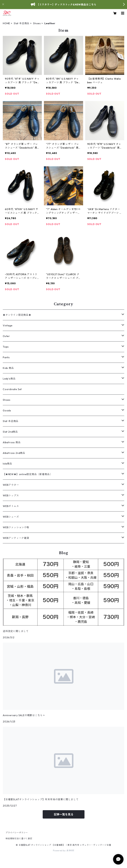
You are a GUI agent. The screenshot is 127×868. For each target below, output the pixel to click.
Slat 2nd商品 (10, 432)
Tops (6, 347)
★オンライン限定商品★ (17, 315)
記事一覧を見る (64, 814)
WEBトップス (11, 495)
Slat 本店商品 (22, 23)
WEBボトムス (11, 506)
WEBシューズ (11, 517)
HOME (6, 23)
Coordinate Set (12, 389)
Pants (6, 357)
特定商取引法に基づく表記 (19, 838)
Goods (7, 410)
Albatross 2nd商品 (14, 453)
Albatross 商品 (12, 442)
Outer (6, 336)
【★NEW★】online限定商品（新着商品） (28, 474)
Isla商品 (7, 464)
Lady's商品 (9, 379)
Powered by (63, 850)
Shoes (37, 23)
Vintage (8, 325)
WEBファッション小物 (16, 527)
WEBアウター (11, 485)
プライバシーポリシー (17, 833)
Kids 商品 (8, 368)
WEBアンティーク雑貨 (16, 538)
